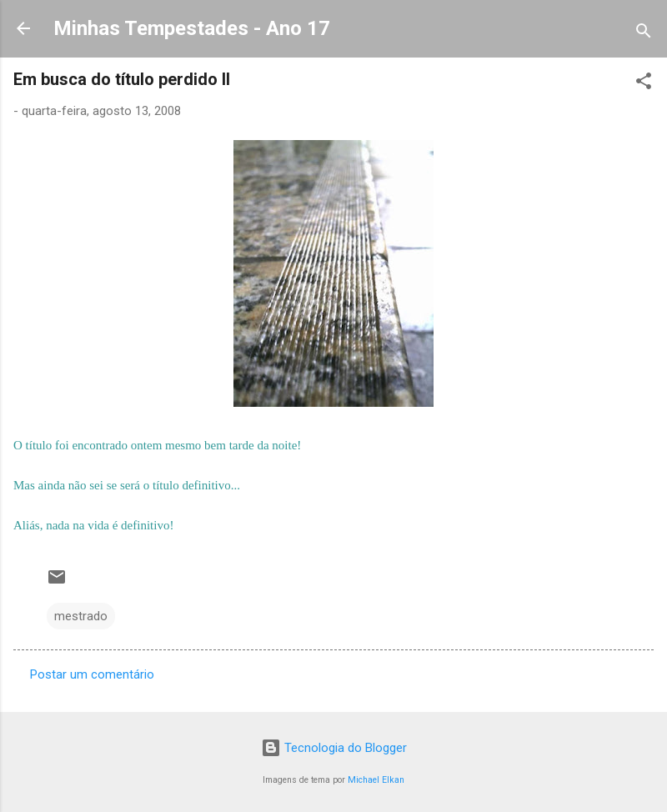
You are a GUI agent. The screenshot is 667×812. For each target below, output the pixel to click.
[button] (644, 84)
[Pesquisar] (644, 34)
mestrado (81, 616)
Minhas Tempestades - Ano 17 (192, 28)
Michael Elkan (376, 780)
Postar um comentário (92, 674)
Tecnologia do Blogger (334, 748)
